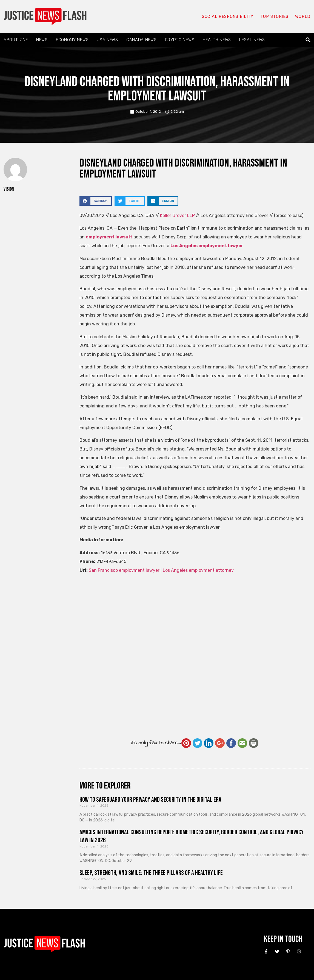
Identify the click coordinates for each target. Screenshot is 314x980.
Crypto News (180, 40)
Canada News (142, 40)
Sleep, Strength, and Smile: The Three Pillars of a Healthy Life (151, 873)
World (303, 16)
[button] (308, 40)
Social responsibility (228, 16)
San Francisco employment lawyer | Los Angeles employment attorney (161, 570)
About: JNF (16, 40)
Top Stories (274, 16)
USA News (107, 40)
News (42, 40)
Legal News (252, 40)
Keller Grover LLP (177, 216)
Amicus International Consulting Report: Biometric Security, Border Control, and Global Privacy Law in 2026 (192, 836)
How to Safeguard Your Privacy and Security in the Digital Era (150, 800)
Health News (217, 40)
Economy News (72, 40)
